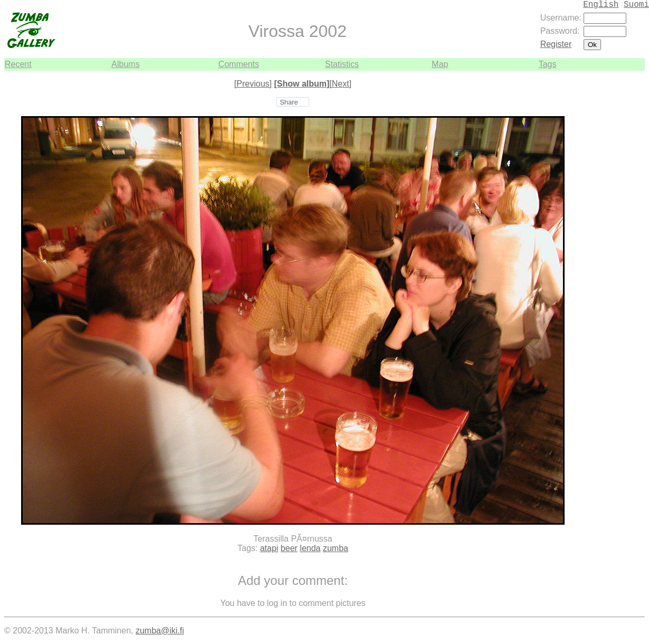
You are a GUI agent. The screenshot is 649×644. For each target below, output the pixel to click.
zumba (336, 548)
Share (289, 102)
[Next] (340, 84)
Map (440, 64)
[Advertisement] (613, 229)
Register (556, 44)
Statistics (342, 64)
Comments (239, 64)
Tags (548, 64)
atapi (269, 548)
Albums (125, 64)
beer (289, 548)
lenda (310, 548)
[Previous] (253, 84)
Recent (18, 64)
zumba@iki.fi (160, 631)
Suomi (636, 5)
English (601, 5)
